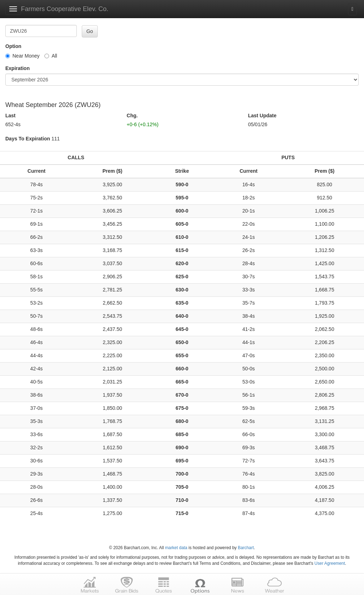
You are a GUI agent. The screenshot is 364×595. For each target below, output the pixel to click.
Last (10, 116)
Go (90, 31)
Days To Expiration (28, 139)
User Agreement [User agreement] (330, 563)
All (51, 56)
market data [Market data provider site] (176, 548)
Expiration (17, 68)
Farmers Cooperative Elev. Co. (65, 9)
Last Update (262, 116)
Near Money (22, 56)
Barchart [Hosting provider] (246, 548)
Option (13, 46)
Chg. (132, 116)
